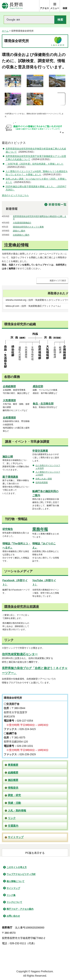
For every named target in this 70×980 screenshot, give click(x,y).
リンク (12, 818)
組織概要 (13, 773)
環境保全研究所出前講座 (22, 607)
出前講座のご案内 (21, 235)
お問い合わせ (13, 916)
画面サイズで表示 (58, 281)
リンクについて (14, 902)
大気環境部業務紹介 (22, 223)
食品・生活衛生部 (43, 404)
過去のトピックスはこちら (15, 195)
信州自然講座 (42, 482)
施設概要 (13, 780)
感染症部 (38, 386)
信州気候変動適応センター (20, 654)
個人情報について (15, 881)
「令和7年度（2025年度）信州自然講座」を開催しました (35, 164)
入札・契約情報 (17, 811)
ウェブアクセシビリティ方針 (21, 874)
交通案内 (13, 826)
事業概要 (13, 765)
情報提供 (13, 788)
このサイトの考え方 (17, 867)
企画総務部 (9, 386)
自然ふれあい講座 (44, 479)
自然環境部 (9, 418)
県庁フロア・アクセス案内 (20, 909)
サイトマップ (16, 837)
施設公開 (8, 457)
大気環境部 (9, 400)
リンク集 (11, 895)
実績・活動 (14, 803)
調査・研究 (14, 795)
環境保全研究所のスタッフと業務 (28, 227)
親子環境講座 (10, 477)
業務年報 (40, 529)
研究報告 (8, 529)
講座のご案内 (19, 231)
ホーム (5, 31)
